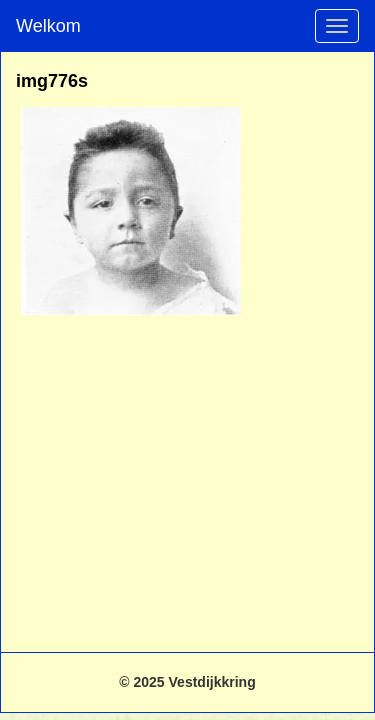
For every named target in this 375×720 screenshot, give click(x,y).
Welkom (48, 26)
